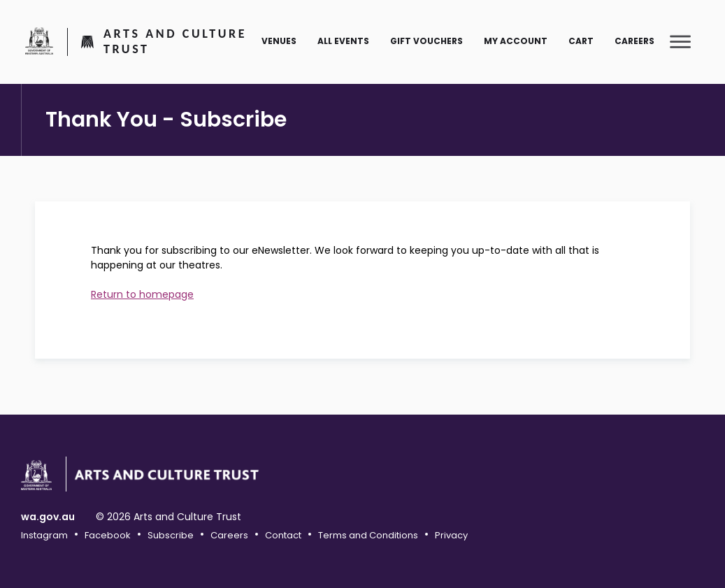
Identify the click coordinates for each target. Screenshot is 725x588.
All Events (343, 41)
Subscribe (171, 535)
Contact (283, 535)
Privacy (451, 535)
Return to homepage (142, 294)
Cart (581, 41)
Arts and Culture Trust (175, 42)
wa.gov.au (48, 517)
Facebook (108, 535)
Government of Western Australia (39, 41)
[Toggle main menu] (680, 41)
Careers (634, 41)
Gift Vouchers (426, 41)
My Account (516, 41)
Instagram (44, 535)
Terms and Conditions (368, 535)
